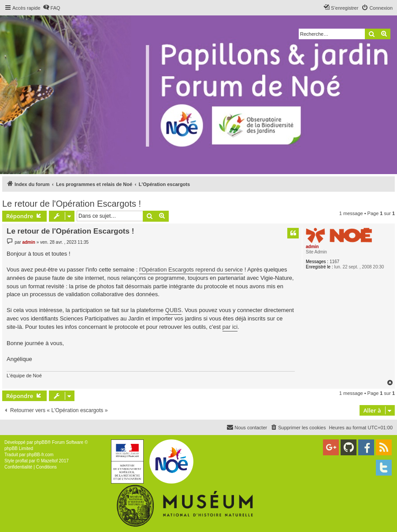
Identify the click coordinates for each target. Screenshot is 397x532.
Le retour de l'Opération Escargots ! (72, 204)
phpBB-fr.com (40, 455)
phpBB (41, 442)
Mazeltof (49, 461)
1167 (334, 262)
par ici (230, 327)
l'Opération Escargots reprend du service (191, 270)
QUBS (173, 310)
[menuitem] (52, 8)
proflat (22, 461)
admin (312, 247)
